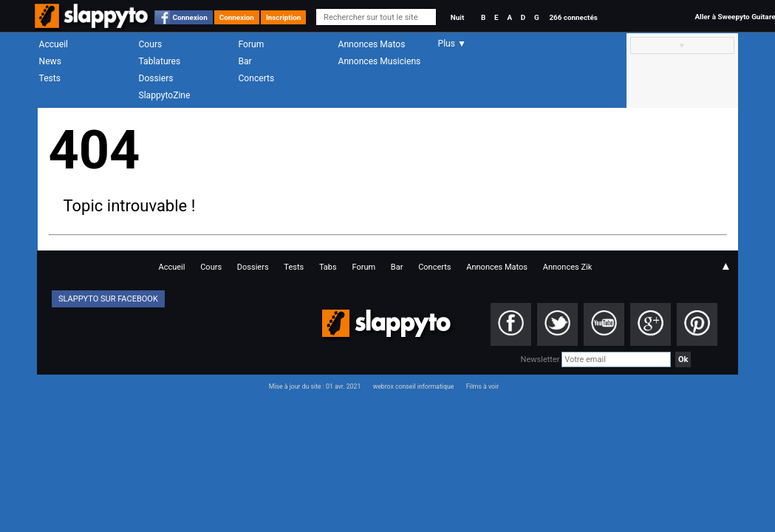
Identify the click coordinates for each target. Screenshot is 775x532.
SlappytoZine (165, 95)
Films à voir (482, 386)
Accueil (54, 44)
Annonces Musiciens (380, 61)
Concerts (257, 78)
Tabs (328, 267)
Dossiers (156, 78)
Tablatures (160, 61)
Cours (151, 44)
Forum (252, 44)
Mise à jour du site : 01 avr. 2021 (315, 386)
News (50, 61)
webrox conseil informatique (414, 386)
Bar (245, 61)
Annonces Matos (372, 44)
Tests (50, 78)
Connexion (190, 17)
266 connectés (573, 17)
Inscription (284, 17)
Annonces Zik (568, 267)
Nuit (457, 17)
